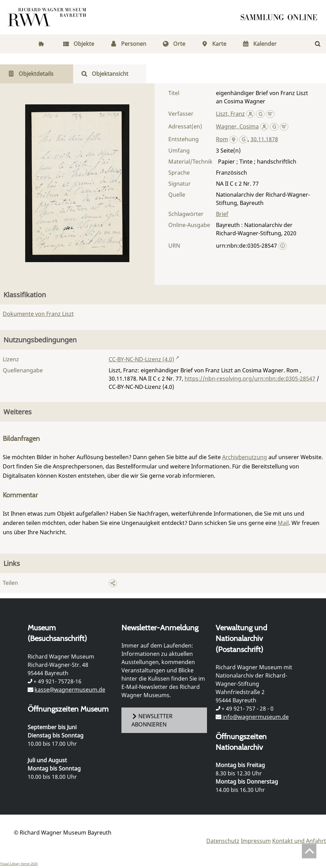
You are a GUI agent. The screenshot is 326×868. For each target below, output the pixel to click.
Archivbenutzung (245, 457)
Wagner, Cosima (237, 126)
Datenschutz (223, 841)
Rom (222, 139)
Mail (283, 523)
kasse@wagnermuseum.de (70, 690)
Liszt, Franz (230, 114)
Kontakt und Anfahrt (299, 841)
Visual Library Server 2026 (19, 864)
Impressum (256, 841)
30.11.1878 (264, 139)
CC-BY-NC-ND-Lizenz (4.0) (141, 359)
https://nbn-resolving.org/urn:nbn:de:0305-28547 (250, 379)
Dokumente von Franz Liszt (38, 314)
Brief (222, 214)
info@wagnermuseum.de (256, 717)
